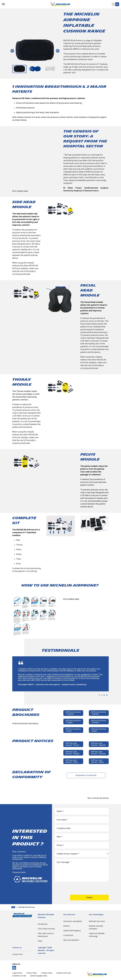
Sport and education (71, 940)
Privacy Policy (32, 973)
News (40, 941)
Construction (68, 935)
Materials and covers (97, 921)
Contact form (18, 954)
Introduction (43, 924)
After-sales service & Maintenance (46, 935)
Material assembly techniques (96, 927)
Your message (64, 862)
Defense (67, 926)
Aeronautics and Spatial (72, 921)
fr (113, 4)
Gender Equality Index (39, 976)
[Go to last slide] (12, 51)
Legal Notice (17, 973)
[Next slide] (58, 51)
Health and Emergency (72, 931)
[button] (19, 69)
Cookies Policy (47, 973)
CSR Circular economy (46, 929)
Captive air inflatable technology (97, 935)
